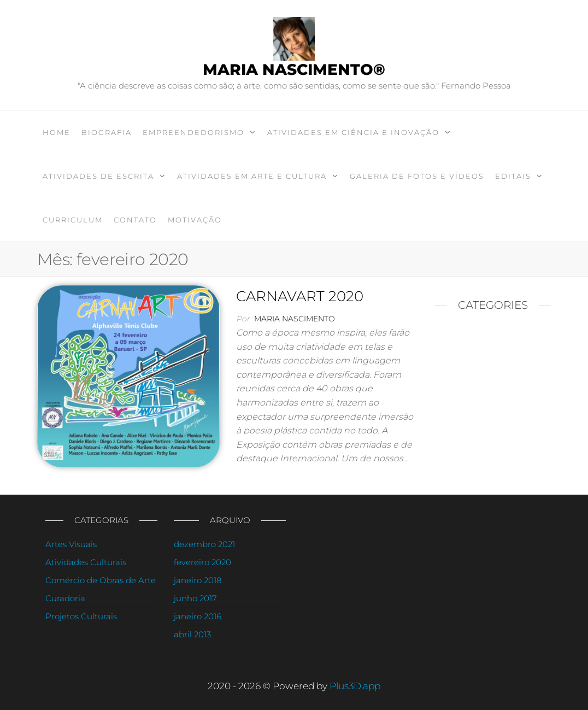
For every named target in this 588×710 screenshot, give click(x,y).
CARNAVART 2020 (300, 296)
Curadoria (65, 598)
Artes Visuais (71, 544)
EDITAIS (513, 176)
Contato (135, 220)
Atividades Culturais (86, 562)
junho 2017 (195, 598)
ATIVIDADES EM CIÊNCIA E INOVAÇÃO (353, 132)
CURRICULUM (73, 220)
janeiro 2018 (198, 580)
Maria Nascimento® (294, 69)
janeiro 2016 (198, 616)
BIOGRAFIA (107, 132)
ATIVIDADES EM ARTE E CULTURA (252, 176)
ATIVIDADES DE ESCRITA (98, 176)
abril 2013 (192, 634)
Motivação (195, 220)
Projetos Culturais (81, 616)
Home (57, 132)
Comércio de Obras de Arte (101, 580)
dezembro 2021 (204, 544)
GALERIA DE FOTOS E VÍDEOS (417, 176)
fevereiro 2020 (202, 562)
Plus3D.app (355, 686)
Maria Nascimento (295, 319)
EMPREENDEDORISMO (193, 132)
